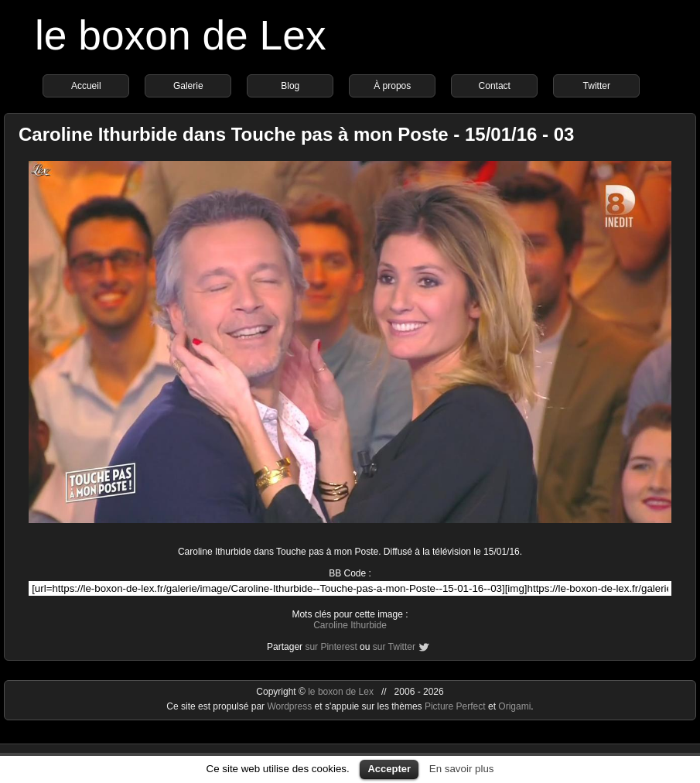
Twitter (597, 86)
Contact (495, 86)
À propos (392, 86)
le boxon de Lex (181, 35)
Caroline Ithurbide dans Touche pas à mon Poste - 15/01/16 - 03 (296, 134)
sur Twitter (394, 647)
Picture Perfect (455, 706)
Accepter (389, 769)
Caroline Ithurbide (350, 625)
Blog (290, 86)
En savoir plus (462, 769)
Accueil (86, 86)
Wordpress (290, 706)
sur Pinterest (331, 647)
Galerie (188, 86)
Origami (514, 706)
